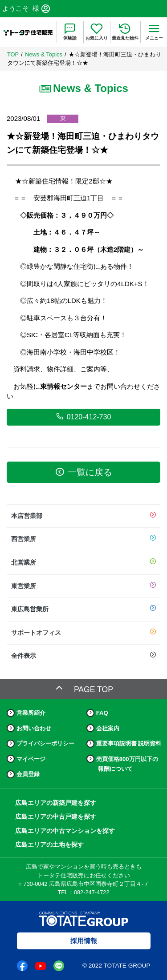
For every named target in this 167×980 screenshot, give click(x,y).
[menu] (154, 32)
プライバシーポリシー (45, 743)
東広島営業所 (83, 610)
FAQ (102, 713)
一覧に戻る (84, 472)
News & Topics (44, 54)
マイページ (31, 759)
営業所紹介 (31, 713)
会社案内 (108, 728)
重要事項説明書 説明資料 (129, 743)
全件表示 (83, 656)
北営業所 (83, 563)
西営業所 (83, 539)
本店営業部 (83, 516)
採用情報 (84, 941)
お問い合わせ (34, 728)
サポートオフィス (83, 633)
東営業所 (83, 586)
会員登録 (28, 774)
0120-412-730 (84, 417)
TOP (13, 54)
